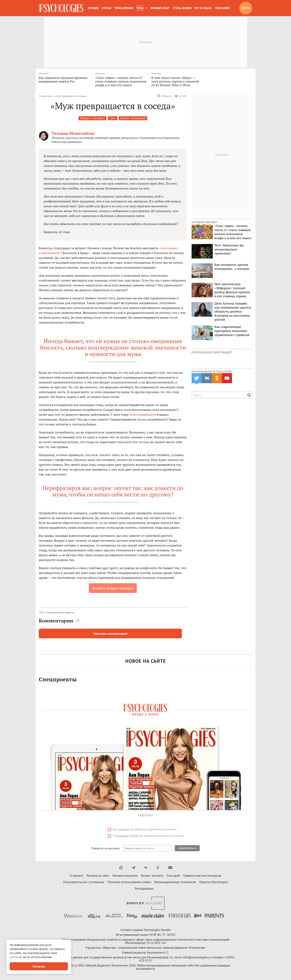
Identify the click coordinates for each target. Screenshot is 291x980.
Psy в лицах (203, 8)
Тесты (246, 8)
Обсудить (164, 96)
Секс (113, 118)
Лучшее (93, 8)
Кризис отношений (133, 118)
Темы (140, 8)
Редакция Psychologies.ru (61, 612)
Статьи (106, 8)
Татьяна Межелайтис (73, 133)
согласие (16, 957)
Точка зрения (124, 8)
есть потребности (143, 415)
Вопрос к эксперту (92, 118)
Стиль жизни (182, 8)
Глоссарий (222, 8)
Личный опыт (160, 8)
